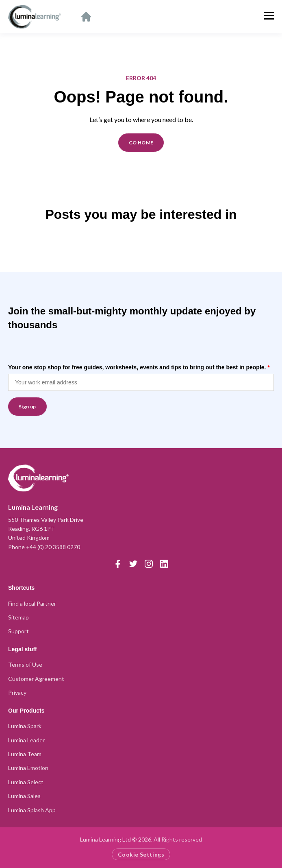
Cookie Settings (141, 854)
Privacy (17, 692)
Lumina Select (26, 782)
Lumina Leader (26, 740)
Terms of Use (25, 664)
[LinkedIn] (164, 564)
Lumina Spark (25, 726)
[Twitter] (133, 564)
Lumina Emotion (28, 768)
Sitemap (18, 617)
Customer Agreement (36, 679)
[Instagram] (149, 564)
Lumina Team (25, 754)
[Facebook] (118, 564)
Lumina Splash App (32, 810)
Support (18, 631)
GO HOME (141, 143)
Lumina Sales (24, 796)
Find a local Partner (32, 603)
